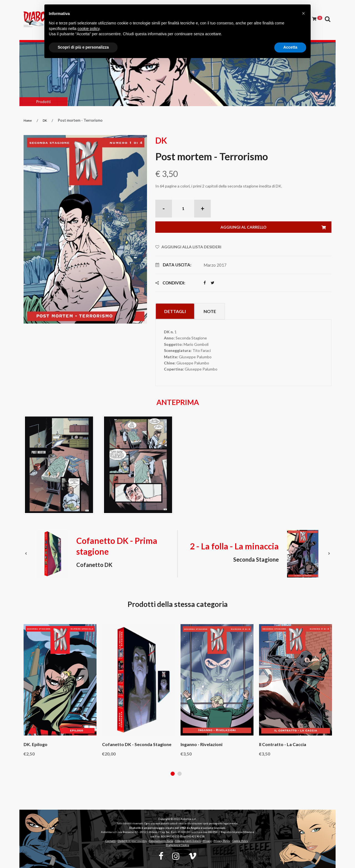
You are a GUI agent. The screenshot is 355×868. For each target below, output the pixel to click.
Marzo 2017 (215, 265)
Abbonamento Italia (161, 841)
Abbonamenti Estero (188, 841)
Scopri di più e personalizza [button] (83, 47)
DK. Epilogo (35, 744)
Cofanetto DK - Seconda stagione (137, 744)
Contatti (111, 841)
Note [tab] (210, 311)
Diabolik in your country (132, 841)
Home (28, 120)
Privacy (207, 841)
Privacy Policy (222, 841)
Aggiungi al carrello (276, 227)
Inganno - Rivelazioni (201, 744)
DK (45, 120)
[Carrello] (317, 19)
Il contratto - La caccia (283, 744)
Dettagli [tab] (175, 311)
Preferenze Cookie (177, 845)
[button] (303, 13)
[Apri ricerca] (328, 19)
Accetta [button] (290, 47)
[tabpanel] (60, 690)
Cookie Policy (240, 841)
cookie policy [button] (89, 29)
